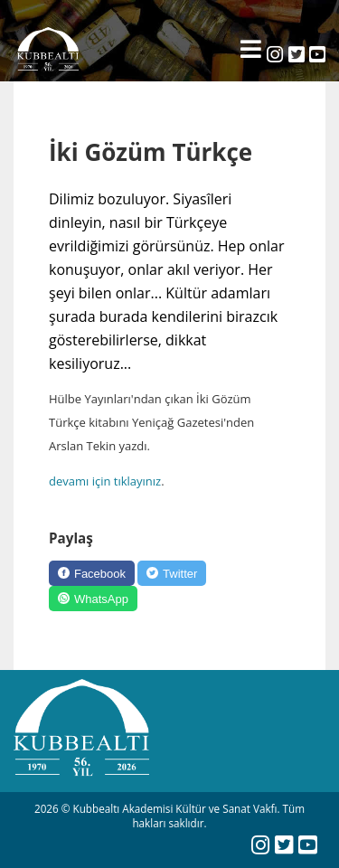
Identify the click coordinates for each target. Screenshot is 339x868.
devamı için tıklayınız (105, 481)
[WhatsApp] (93, 599)
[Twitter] (172, 573)
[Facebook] (92, 573)
